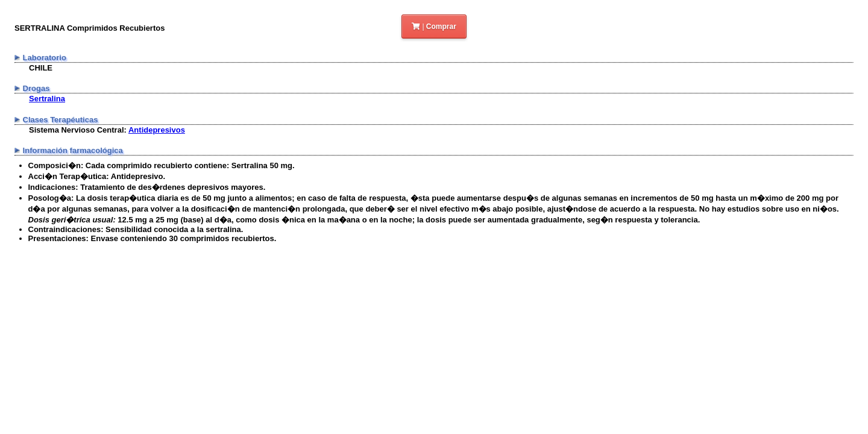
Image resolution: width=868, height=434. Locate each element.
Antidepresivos (157, 130)
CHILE (41, 68)
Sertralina (47, 99)
